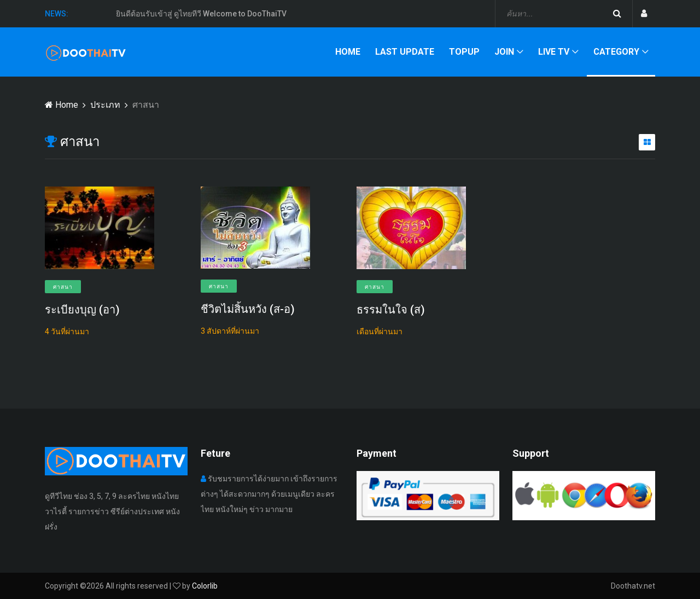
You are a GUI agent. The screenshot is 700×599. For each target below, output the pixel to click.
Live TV (554, 52)
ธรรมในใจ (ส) (391, 310)
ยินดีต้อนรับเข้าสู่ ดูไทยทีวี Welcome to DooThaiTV (201, 14)
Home (348, 52)
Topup (464, 52)
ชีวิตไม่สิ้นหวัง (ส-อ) (248, 309)
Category (616, 52)
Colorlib (205, 586)
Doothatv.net (633, 586)
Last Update (405, 52)
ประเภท (105, 105)
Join (504, 52)
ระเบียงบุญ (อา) (82, 310)
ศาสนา (63, 287)
